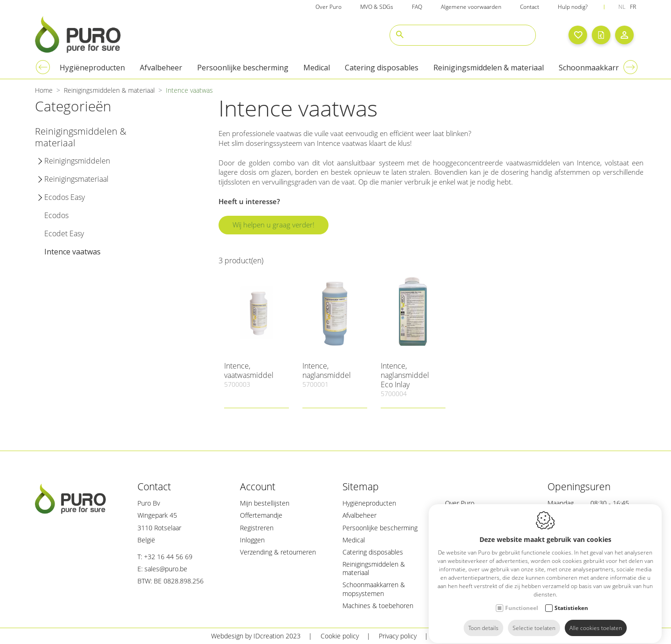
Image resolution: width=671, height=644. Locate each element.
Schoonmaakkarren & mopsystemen (374, 589)
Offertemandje (261, 515)
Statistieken (571, 599)
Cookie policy (340, 636)
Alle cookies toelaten (596, 620)
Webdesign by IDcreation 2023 (256, 636)
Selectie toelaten (534, 620)
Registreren (257, 528)
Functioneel (522, 599)
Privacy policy (398, 636)
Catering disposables (373, 552)
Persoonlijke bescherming (380, 528)
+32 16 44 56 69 (168, 557)
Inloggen (252, 540)
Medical (354, 540)
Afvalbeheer (359, 515)
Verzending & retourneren (278, 552)
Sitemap (448, 636)
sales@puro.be (166, 569)
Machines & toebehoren (378, 606)
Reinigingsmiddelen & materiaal (374, 568)
